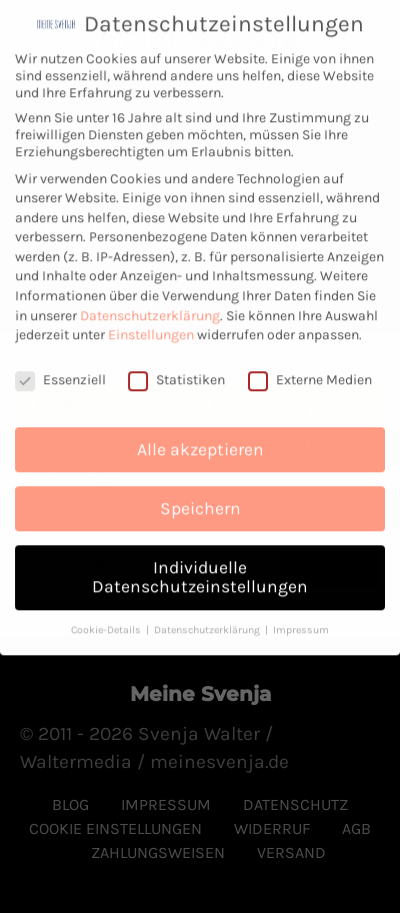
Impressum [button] (301, 620)
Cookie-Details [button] (107, 620)
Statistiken (176, 370)
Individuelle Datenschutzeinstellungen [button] (200, 567)
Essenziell (60, 370)
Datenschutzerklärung (150, 305)
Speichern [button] (200, 498)
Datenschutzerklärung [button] (208, 620)
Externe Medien (310, 370)
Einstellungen (151, 325)
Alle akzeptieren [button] (200, 439)
